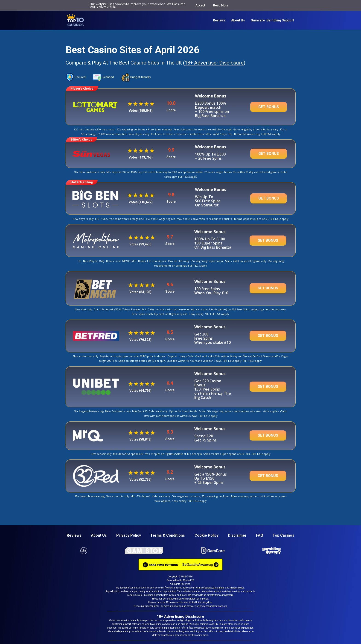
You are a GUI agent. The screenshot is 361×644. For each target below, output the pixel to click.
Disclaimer (237, 535)
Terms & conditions (168, 535)
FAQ (260, 535)
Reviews (219, 20)
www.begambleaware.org (213, 606)
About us (238, 20)
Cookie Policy (207, 535)
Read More (221, 5)
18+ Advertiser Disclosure (213, 63)
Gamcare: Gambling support (272, 20)
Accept (200, 5)
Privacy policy (129, 535)
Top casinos (283, 535)
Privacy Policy (237, 588)
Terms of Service (204, 588)
